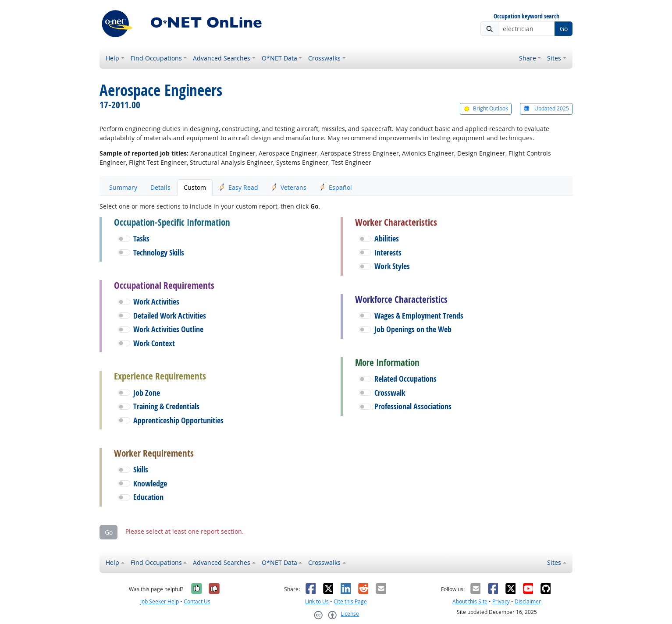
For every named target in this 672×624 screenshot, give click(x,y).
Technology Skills (159, 253)
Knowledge (150, 484)
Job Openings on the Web (413, 329)
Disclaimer (528, 601)
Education (148, 497)
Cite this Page (350, 601)
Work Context (154, 343)
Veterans (289, 187)
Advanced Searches (222, 58)
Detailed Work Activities (170, 316)
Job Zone (147, 393)
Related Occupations (405, 379)
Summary (123, 187)
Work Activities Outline (168, 329)
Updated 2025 (546, 108)
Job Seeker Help (160, 601)
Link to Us (317, 601)
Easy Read (239, 187)
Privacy (501, 601)
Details (160, 187)
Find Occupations (156, 58)
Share (528, 58)
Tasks (141, 239)
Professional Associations (413, 406)
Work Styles (392, 266)
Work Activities (156, 302)
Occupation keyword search (526, 16)
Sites (554, 58)
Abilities (387, 239)
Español (336, 187)
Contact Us (197, 601)
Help (112, 58)
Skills (141, 470)
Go (564, 29)
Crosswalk (390, 393)
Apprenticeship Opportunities (178, 420)
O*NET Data (279, 58)
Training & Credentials (166, 406)
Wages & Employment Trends (419, 316)
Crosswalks (324, 58)
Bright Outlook (486, 108)
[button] (124, 239)
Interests (388, 253)
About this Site (470, 601)
